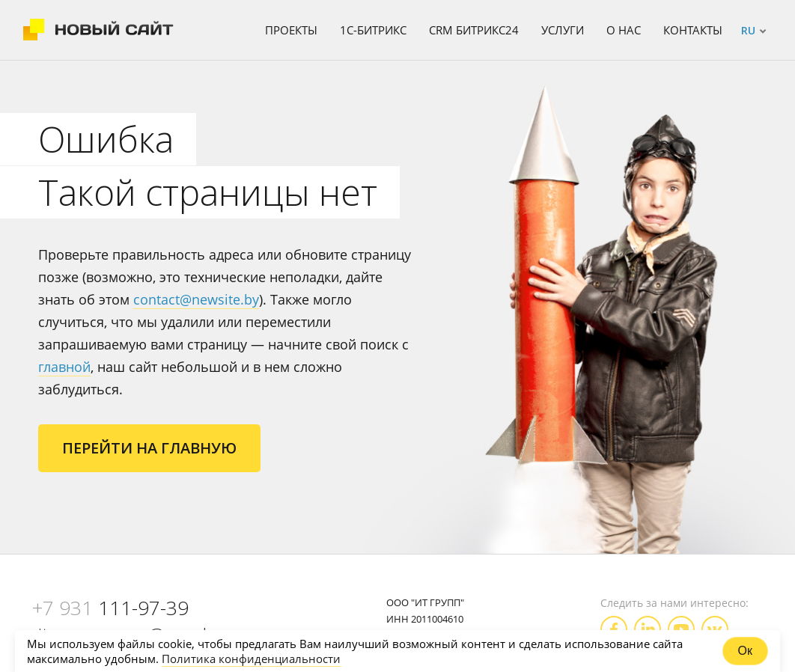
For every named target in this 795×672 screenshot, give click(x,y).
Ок (745, 651)
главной (64, 367)
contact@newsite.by (196, 299)
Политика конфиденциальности (251, 659)
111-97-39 (110, 608)
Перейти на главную (149, 448)
